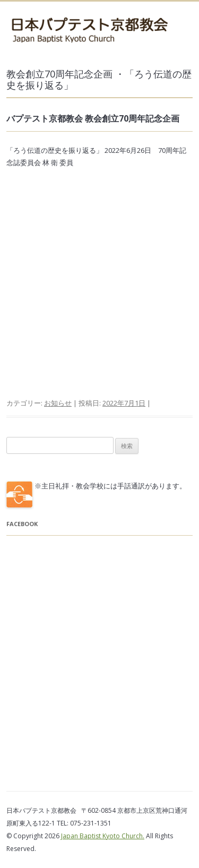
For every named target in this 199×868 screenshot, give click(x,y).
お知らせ (58, 403)
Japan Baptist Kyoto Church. (103, 836)
